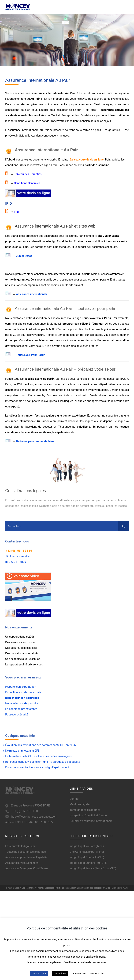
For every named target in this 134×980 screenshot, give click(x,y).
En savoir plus (97, 973)
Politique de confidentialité (68, 888)
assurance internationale (48, 93)
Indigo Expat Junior (60, 241)
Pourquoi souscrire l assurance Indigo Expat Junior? (37, 767)
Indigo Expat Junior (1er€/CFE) (89, 863)
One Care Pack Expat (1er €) (87, 852)
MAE (122, 379)
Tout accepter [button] (39, 973)
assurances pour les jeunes (60, 236)
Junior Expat (24, 256)
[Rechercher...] (62, 526)
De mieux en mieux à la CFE (22, 751)
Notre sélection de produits (22, 703)
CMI (20, 384)
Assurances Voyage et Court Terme (27, 868)
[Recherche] (124, 526)
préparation (122, 340)
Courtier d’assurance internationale (91, 821)
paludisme (83, 427)
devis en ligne (95, 160)
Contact (74, 799)
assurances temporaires (25, 285)
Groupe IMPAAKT (120, 888)
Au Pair (71, 93)
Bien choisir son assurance (22, 698)
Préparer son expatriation (21, 687)
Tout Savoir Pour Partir (30, 355)
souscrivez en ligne (38, 165)
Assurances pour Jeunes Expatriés (26, 857)
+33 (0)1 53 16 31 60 (19, 551)
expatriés (85, 280)
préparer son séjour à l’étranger (83, 324)
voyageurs (38, 335)
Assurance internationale (32, 294)
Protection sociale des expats (23, 692)
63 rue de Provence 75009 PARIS (31, 806)
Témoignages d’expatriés (85, 810)
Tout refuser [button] (60, 973)
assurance (85, 104)
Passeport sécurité (17, 715)
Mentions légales (80, 804)
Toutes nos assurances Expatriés (25, 852)
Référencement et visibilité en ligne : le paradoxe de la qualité (43, 762)
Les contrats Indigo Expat (21, 846)
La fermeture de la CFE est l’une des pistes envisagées (38, 756)
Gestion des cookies (92, 888)
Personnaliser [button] (79, 973)
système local (120, 99)
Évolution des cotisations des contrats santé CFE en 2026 (40, 745)
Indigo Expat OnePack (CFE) (87, 857)
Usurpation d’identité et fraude (88, 815)
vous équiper (40, 110)
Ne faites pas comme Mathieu (35, 441)
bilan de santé (80, 384)
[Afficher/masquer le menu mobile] (127, 8)
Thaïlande (64, 427)
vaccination (54, 384)
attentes (115, 274)
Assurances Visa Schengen (22, 863)
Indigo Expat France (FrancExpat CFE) (93, 868)
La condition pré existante (21, 709)
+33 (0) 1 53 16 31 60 (25, 811)
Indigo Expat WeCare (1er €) (87, 846)
